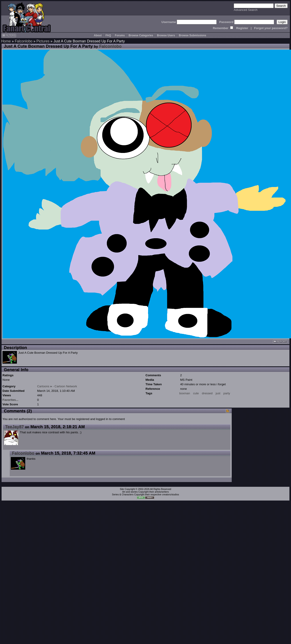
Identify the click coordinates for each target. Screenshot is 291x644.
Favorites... (10, 400)
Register (242, 28)
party (227, 393)
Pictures (43, 41)
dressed (207, 393)
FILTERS (9, 35)
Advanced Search (246, 10)
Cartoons (43, 386)
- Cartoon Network (65, 386)
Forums (120, 35)
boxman (185, 393)
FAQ (108, 35)
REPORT (280, 342)
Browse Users (166, 35)
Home (6, 41)
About (98, 35)
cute (196, 393)
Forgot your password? (271, 28)
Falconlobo (23, 41)
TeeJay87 (15, 427)
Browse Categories (141, 35)
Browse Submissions (192, 35)
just (218, 393)
